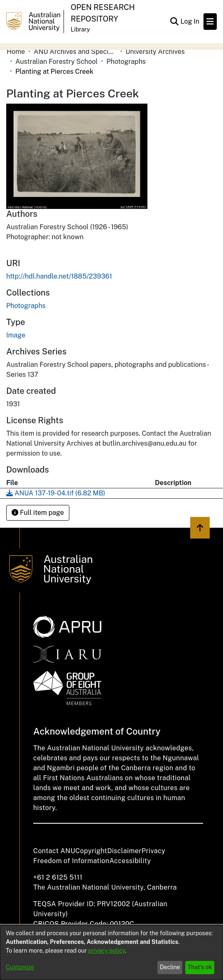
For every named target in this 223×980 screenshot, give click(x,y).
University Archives (155, 52)
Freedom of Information (71, 861)
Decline (170, 967)
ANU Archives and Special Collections (75, 52)
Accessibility (130, 861)
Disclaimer (124, 851)
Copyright (91, 851)
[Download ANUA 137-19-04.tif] (56, 493)
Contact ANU (54, 851)
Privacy (153, 851)
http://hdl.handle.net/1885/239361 (59, 276)
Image (16, 335)
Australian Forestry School (56, 62)
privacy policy (107, 951)
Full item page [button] (38, 513)
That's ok (200, 967)
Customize (20, 967)
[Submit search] (174, 22)
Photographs (126, 62)
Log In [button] (190, 21)
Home (16, 52)
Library (80, 29)
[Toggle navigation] (210, 22)
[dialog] (111, 952)
